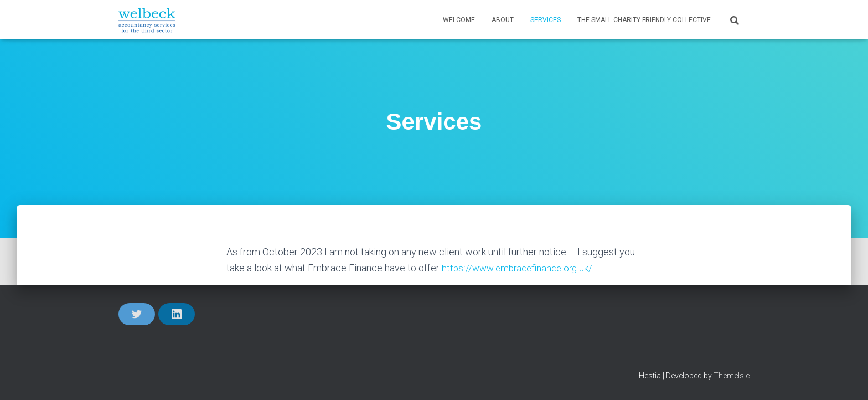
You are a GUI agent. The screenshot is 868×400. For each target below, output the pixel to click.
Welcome (459, 20)
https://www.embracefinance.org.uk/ (520, 268)
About (503, 20)
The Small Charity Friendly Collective (644, 20)
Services (546, 20)
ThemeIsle (732, 376)
